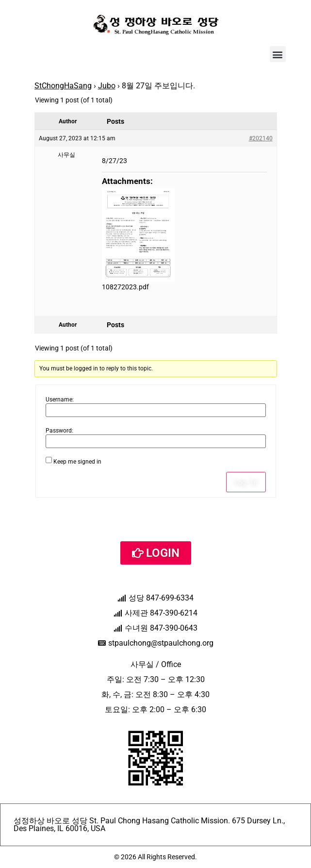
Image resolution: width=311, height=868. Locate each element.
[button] (278, 54)
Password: (59, 431)
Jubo (107, 86)
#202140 (261, 138)
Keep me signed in (77, 462)
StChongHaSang (63, 86)
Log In (246, 482)
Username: (60, 400)
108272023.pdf (125, 287)
